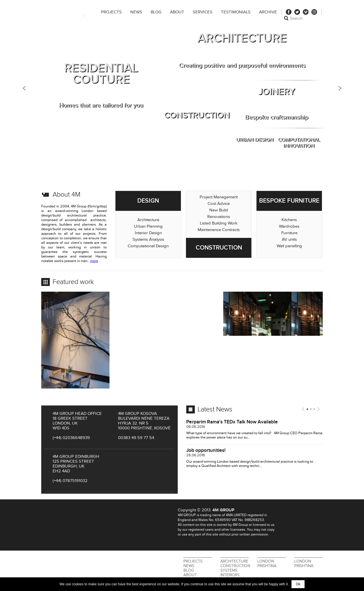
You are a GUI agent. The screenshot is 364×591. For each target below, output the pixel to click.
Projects (111, 12)
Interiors (230, 575)
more (94, 261)
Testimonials (236, 12)
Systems (229, 571)
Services (203, 12)
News (136, 12)
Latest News (215, 409)
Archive (268, 12)
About (177, 12)
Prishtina (267, 566)
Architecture (234, 561)
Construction (235, 566)
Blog (156, 12)
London (266, 561)
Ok (298, 584)
